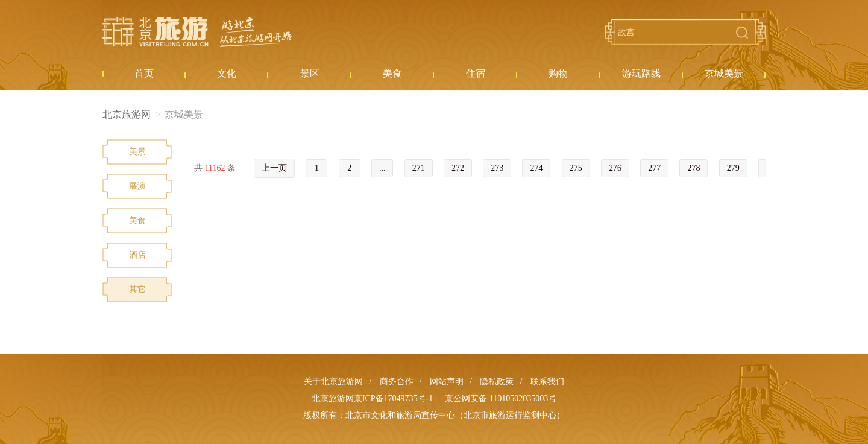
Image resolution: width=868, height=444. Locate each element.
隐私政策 (497, 382)
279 (733, 168)
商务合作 (397, 382)
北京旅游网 (197, 32)
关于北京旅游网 (333, 382)
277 (654, 168)
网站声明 (447, 382)
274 (536, 168)
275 (576, 168)
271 (419, 168)
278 (693, 168)
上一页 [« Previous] (274, 168)
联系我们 (547, 382)
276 (615, 168)
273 (497, 168)
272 (458, 168)
